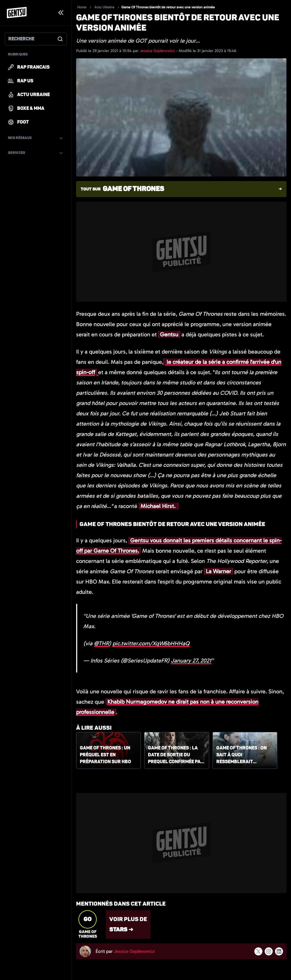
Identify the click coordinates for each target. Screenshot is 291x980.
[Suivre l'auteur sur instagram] (269, 951)
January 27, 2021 (191, 660)
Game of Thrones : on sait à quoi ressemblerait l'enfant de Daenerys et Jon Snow (242, 755)
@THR (101, 643)
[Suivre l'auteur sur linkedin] (279, 951)
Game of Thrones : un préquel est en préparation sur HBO (105, 755)
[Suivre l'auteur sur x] (258, 951)
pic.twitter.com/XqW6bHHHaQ (151, 643)
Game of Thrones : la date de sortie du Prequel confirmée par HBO (176, 755)
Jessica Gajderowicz (158, 51)
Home (82, 7)
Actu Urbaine (104, 7)
